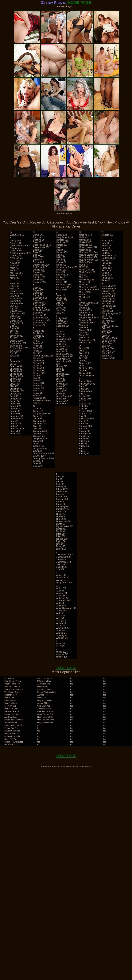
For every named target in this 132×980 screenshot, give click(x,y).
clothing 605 (16, 389)
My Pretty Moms (44, 689)
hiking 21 (61, 257)
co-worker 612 (17, 391)
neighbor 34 (85, 320)
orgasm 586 (85, 363)
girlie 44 (37, 426)
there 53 (60, 516)
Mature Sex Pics (11, 728)
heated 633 (62, 245)
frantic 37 (38, 381)
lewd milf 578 (63, 359)
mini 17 (83, 275)
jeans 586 (61, 298)
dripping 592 (39, 277)
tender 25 (61, 511)
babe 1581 (15, 284)
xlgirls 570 (61, 644)
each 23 (37, 288)
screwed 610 (108, 291)
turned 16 (61, 549)
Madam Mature (11, 722)
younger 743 (62, 654)
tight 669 (60, 524)
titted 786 (61, 534)
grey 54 (37, 463)
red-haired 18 (109, 256)
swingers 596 (108, 358)
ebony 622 (38, 295)
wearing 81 (62, 593)
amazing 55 (16, 256)
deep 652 (38, 242)
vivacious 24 (62, 580)
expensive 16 (40, 315)
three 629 (61, 519)
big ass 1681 (16, 311)
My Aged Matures (12, 714)
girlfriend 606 (40, 421)
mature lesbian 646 (89, 255)
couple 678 (15, 406)
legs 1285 (61, 344)
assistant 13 (16, 275)
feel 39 (37, 338)
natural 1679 (85, 310)
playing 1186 (85, 411)
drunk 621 (38, 280)
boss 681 (14, 333)
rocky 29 (106, 270)
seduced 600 (108, 296)
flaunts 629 (39, 373)
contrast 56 (15, 399)
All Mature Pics (44, 684)
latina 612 (61, 341)
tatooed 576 (62, 489)
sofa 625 (106, 333)
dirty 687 (37, 260)
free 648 (37, 386)
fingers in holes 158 (43, 356)
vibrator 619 (62, 578)
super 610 (107, 356)
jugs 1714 (61, 308)
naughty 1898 (86, 315)
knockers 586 (63, 326)
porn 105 (84, 424)
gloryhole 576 (40, 439)
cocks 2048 (16, 394)
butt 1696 (14, 356)
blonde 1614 (16, 321)
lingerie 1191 (63, 374)
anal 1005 (15, 260)
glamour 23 (39, 434)
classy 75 (14, 384)
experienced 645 (41, 320)
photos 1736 (85, 399)
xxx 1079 (61, 646)
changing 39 (16, 369)
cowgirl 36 (15, 411)
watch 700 (61, 588)
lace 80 (60, 332)
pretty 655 (84, 439)
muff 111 (83, 295)
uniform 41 (61, 564)
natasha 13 (85, 308)
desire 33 (38, 250)
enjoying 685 (39, 303)
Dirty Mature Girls (45, 700)
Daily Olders (43, 687)
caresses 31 (16, 366)
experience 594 (41, 318)
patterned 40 (85, 391)
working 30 (62, 635)
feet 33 (37, 341)
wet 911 (60, 603)
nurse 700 (84, 335)
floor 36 (37, 376)
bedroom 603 (16, 303)
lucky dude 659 (64, 396)
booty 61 (14, 331)
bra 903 (14, 338)
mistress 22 (85, 282)
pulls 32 (83, 443)
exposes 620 (39, 323)
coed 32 (14, 396)
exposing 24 (39, 325)
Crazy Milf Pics (11, 739)
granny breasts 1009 (43, 458)
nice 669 (83, 328)
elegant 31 (38, 300)
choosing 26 (16, 374)
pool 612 (83, 421)
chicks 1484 (16, 371)
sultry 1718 (107, 353)
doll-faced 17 (40, 267)
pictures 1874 (86, 404)
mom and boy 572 (88, 287)
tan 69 (59, 479)
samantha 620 (109, 286)
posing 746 (85, 431)
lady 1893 (61, 337)
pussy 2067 (85, 446)
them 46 (60, 514)
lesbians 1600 (63, 346)
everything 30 (40, 308)
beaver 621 (15, 301)
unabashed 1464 (64, 554)
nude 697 (84, 333)
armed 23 (14, 265)
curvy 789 (15, 431)
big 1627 (14, 308)
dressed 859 (39, 272)
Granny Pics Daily (12, 736)
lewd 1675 (61, 351)
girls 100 (37, 429)
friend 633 (38, 391)
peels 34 (83, 394)
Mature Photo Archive (47, 692)
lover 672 (61, 391)
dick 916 (37, 255)
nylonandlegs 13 (87, 340)
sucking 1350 (108, 351)
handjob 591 (62, 240)
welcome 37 (62, 598)
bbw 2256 (15, 296)
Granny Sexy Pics (12, 731)
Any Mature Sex (44, 709)
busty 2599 (15, 351)
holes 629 (61, 262)
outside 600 (85, 373)
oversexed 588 (87, 376)
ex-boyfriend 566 (42, 310)
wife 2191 (61, 616)
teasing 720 (62, 499)
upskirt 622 (62, 567)
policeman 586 (86, 419)
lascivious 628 (63, 339)
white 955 (61, 606)
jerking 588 (62, 300)
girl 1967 (38, 419)
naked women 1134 (89, 303)
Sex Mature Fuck (12, 711)
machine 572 (85, 235)
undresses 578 (63, 562)
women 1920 (62, 628)
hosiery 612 (62, 275)
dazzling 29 (39, 240)
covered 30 (15, 409)
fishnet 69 (38, 358)
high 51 (60, 255)
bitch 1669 (15, 316)
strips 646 (107, 343)
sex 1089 (106, 303)
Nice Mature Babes (46, 720)
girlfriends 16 (40, 424)
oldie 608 (84, 356)
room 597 (107, 275)
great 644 (38, 461)
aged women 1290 (19, 246)
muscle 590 (85, 297)
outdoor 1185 (86, 368)
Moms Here (9, 678)
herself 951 (62, 252)
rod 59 (105, 273)
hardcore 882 (63, 242)
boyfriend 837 (16, 336)
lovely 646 (61, 389)
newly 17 (84, 325)
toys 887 (60, 544)
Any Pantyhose (11, 717)
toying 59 (61, 541)
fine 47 (37, 353)
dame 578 (38, 235)
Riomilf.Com (10, 698)
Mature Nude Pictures (14, 720)
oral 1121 (84, 361)
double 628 (39, 270)
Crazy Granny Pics (45, 678)
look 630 (61, 381)
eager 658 (38, 290)
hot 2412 (61, 277)
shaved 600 (108, 311)
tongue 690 (62, 539)
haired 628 (61, 235)
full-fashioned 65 (42, 401)
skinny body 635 (110, 326)
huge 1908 (61, 290)
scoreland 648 (109, 289)
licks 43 (60, 369)
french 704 (39, 388)
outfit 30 (83, 371)
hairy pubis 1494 (64, 237)
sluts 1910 (107, 331)
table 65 (60, 477)
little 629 (61, 379)
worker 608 (62, 633)
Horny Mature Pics (45, 722)
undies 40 (61, 559)
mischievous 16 (87, 280)
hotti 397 (60, 280)
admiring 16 (16, 243)
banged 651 (16, 291)
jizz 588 (60, 303)
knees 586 (61, 323)
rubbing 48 (107, 278)
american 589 (16, 258)
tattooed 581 (62, 492)
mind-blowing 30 (87, 272)
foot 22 (37, 378)
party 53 (83, 386)
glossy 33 (38, 441)
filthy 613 (38, 348)
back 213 (14, 289)
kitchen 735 (62, 321)
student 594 (108, 348)
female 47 (38, 343)
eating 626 (38, 293)
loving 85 (61, 394)
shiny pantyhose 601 (112, 313)
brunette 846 (16, 346)
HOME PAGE (80, 3)
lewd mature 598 (65, 356)
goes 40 (37, 443)
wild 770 (60, 618)
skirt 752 (106, 328)
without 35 (61, 623)
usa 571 (60, 569)
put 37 (82, 448)
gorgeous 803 (40, 448)
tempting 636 (63, 507)
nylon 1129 (85, 338)
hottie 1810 (62, 282)
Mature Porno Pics (12, 684)
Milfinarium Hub (44, 681)
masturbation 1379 (88, 247)
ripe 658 (106, 265)
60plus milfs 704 (18, 235)
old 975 (83, 351)
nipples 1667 (85, 330)
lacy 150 (61, 334)
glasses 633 (39, 436)
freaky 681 (39, 383)
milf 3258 (84, 267)
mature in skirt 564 (88, 252)
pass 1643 (84, 389)
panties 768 (85, 381)
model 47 (84, 285)
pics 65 (83, 401)
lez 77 (59, 364)
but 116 (13, 353)
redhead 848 (108, 258)
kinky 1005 (62, 318)
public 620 (84, 441)
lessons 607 (62, 349)
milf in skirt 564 (87, 270)
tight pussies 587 (65, 526)
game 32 (38, 409)
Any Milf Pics (43, 695)
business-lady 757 (19, 348)
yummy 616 (62, 657)
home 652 (61, 265)
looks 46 (61, 386)
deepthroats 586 (41, 247)
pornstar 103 (85, 426)
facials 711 (39, 331)
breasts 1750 (16, 341)
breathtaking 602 (18, 343)
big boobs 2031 (17, 313)
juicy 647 (61, 313)
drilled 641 (38, 275)
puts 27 (83, 451)
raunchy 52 (108, 241)
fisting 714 (38, 363)
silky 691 (106, 323)
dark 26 (37, 237)
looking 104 (62, 384)
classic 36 (15, 381)
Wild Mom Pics (44, 706)
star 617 (106, 336)
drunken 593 (39, 282)
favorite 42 (39, 336)
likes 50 (60, 371)
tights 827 (61, 529)
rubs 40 (106, 280)
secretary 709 (109, 294)
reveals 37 (107, 260)
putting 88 (84, 453)
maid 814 (84, 237)
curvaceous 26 (17, 429)
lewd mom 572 (64, 361)
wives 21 (60, 626)
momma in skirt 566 (89, 290)
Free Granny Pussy (13, 681)
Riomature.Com (11, 709)
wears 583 (61, 596)
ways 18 (60, 591)
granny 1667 (39, 456)
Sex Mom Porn (11, 695)
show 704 (107, 316)
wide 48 (60, 613)
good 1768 (39, 446)
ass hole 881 (16, 273)
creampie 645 (17, 416)
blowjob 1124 (16, 323)
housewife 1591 (64, 287)
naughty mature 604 (89, 318)
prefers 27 (84, 436)
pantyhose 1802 (87, 384)
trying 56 (60, 546)
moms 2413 (85, 292)
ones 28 (83, 358)
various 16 (61, 575)
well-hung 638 (63, 601)
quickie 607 (108, 235)
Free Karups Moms (46, 711)
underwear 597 (63, 557)
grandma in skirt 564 (44, 453)
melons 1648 (85, 262)
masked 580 (85, 242)
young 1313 (62, 652)
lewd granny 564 (65, 354)
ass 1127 (14, 270)
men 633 (83, 265)
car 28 (13, 364)
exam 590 (38, 313)
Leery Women (10, 706)
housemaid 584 (64, 285)
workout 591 (62, 638)
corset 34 (14, 401)
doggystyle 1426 (41, 265)
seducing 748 (108, 298)
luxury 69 (61, 404)
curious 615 (16, 424)
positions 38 (85, 434)
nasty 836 (84, 305)
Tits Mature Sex (11, 692)
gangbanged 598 (42, 414)
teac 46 (60, 494)
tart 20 (59, 482)
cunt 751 (14, 421)
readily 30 (107, 246)
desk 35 (37, 252)
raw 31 (105, 243)
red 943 (106, 253)
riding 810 (107, 263)
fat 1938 (37, 333)
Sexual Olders (43, 703)
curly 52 (14, 426)
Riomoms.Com (11, 703)
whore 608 (61, 611)
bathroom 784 (17, 294)
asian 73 (14, 268)
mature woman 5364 (89, 260)
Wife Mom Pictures (12, 687)
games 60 (38, 411)
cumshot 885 (16, 419)
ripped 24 (107, 268)
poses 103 (84, 429)
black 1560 (15, 318)
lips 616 (60, 376)
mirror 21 (83, 277)
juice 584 (61, 310)
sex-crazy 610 (109, 306)
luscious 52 (62, 401)
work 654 (61, 631)
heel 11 (60, 247)
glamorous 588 (41, 431)
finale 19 (38, 351)
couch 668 (15, 404)
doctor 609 (38, 262)
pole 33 (83, 416)
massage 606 (86, 245)
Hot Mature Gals (11, 745)
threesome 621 (64, 521)
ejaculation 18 (40, 298)
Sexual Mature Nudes (14, 742)
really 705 (107, 251)
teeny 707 (61, 504)
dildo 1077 (38, 257)
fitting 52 (38, 366)
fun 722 (37, 403)
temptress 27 (63, 509)
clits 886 (14, 386)
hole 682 (60, 260)
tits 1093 (60, 531)
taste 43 (60, 484)
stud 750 (106, 346)
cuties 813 (15, 434)
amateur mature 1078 (20, 253)
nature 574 (85, 313)
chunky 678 (16, 379)
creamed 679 (16, 414)
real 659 (106, 248)
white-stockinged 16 (66, 608)
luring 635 (61, 399)
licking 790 (62, 366)
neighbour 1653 (87, 323)
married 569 (85, 240)
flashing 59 (39, 371)
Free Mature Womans (14, 689)
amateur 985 (16, 251)
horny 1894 (62, 270)
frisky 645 (38, 393)
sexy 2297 (107, 308)
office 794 (84, 348)
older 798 (84, 353)
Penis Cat (42, 698)
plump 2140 (85, 414)
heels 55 (60, 250)
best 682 (14, 306)
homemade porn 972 (67, 267)
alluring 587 (16, 248)
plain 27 (83, 409)
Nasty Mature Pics (45, 717)
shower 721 (108, 318)
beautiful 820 (16, 298)
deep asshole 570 (42, 245)
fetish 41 (38, 346)
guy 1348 (38, 466)
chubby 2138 (16, 376)
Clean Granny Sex (45, 714)
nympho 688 (85, 343)
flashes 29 (38, 368)
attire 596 (14, 278)
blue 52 (13, 326)
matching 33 (85, 250)
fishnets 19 (39, 361)
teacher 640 (62, 497)
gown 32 (37, 451)
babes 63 (14, 286)
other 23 (83, 366)
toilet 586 (61, 536)
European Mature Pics (14, 725)
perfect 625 (85, 396)
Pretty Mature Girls (12, 734)
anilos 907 (15, 263)
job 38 (59, 305)
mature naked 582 (88, 257)
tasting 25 (61, 487)
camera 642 (16, 361)
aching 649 (15, 241)
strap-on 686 (108, 341)
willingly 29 (62, 621)
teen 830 (60, 502)
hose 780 (61, 272)
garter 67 (38, 416)
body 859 (14, 328)
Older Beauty (10, 700)
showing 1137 (109, 321)
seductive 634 (109, 301)
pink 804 (83, 406)
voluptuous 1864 (64, 583)
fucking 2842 (40, 398)
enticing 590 (39, 305)
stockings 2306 (109, 338)
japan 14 (61, 295)
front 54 (37, 396)
